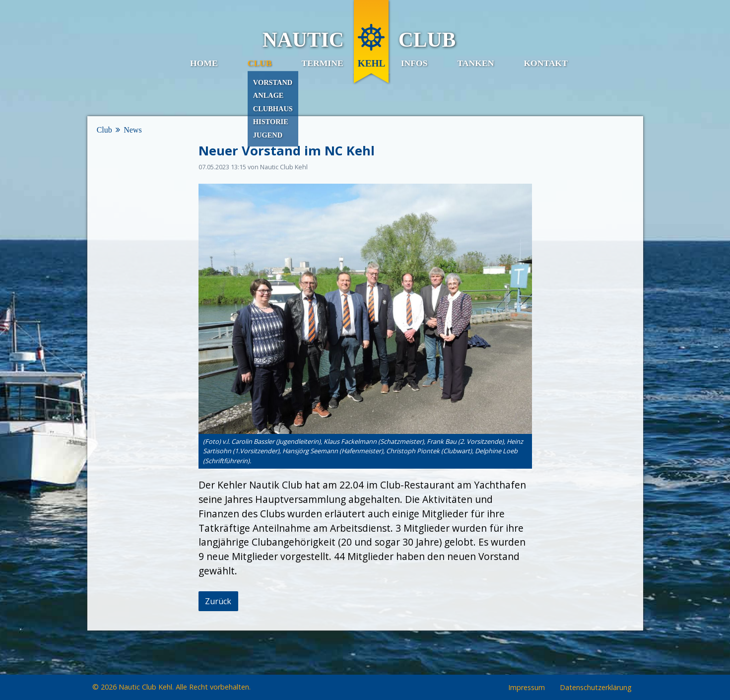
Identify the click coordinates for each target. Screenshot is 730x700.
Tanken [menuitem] (475, 63)
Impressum (527, 688)
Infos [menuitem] (414, 63)
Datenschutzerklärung (596, 688)
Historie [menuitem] (271, 122)
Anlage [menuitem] (268, 95)
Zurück (218, 601)
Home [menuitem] (204, 63)
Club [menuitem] (260, 63)
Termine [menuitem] (323, 63)
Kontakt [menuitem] (546, 63)
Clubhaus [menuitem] (273, 109)
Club (104, 130)
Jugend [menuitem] (268, 135)
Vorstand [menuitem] (273, 82)
